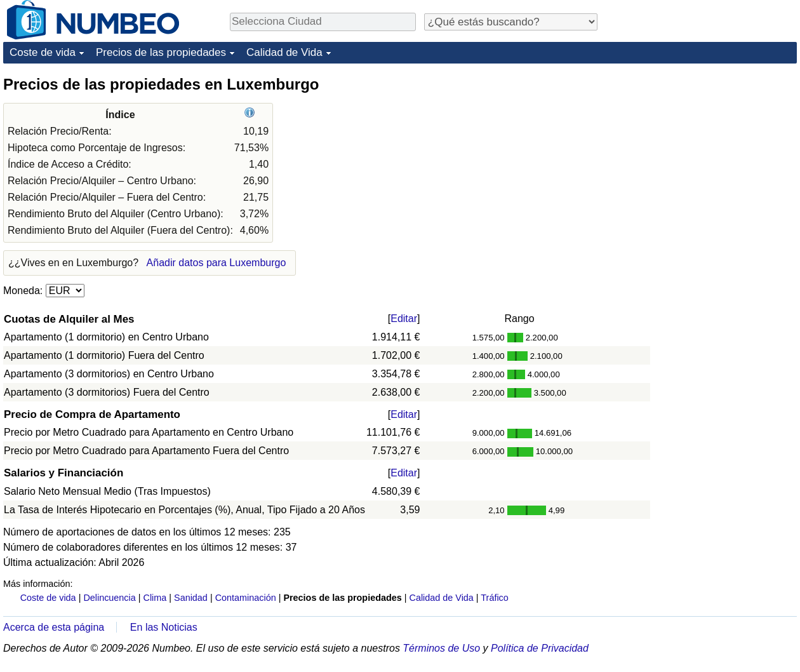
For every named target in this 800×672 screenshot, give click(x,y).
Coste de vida (43, 52)
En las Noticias (164, 627)
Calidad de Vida (284, 52)
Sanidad (191, 598)
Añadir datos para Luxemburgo (217, 263)
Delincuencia (109, 598)
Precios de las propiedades (161, 52)
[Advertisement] (702, 154)
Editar (404, 319)
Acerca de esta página (54, 627)
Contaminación (246, 598)
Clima (155, 598)
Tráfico (494, 598)
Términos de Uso (441, 648)
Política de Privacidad (540, 648)
